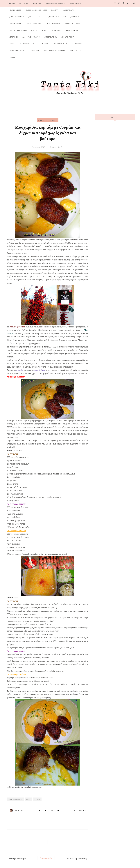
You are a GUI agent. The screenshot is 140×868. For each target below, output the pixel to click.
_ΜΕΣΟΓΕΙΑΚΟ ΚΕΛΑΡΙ (18, 30)
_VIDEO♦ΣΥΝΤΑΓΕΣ (17, 17)
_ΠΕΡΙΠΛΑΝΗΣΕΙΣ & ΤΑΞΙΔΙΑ (54, 50)
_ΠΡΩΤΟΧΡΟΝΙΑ (68, 37)
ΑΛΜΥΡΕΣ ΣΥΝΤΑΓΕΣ (48, 120)
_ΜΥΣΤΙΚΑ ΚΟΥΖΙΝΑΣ (72, 24)
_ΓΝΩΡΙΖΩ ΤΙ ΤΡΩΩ (52, 24)
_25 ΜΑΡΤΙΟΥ (77, 44)
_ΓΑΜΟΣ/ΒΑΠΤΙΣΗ (72, 30)
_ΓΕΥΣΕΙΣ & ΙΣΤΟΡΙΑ (33, 24)
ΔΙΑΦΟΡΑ (54, 10)
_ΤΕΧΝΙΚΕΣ (75, 17)
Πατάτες (37, 799)
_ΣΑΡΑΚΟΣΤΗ (44, 44)
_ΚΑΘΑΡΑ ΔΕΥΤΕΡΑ (27, 44)
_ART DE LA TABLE (36, 17)
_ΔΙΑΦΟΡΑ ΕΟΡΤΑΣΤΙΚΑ (31, 37)
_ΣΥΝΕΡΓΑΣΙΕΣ (15, 10)
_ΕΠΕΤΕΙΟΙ (14, 37)
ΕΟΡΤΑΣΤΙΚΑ (55, 30)
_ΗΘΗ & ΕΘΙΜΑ (15, 24)
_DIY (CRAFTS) (75, 50)
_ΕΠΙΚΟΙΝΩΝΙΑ (75, 3)
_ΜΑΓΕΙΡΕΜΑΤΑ (68, 10)
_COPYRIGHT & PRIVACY (55, 3)
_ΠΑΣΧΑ (12, 44)
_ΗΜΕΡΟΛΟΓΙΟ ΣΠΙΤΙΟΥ (57, 17)
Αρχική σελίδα (46, 858)
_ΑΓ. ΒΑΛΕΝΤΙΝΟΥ (60, 44)
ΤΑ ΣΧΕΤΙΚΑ (24, 3)
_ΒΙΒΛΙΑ (12, 57)
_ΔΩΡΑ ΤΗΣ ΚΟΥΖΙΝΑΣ (18, 50)
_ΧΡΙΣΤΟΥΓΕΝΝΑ (51, 37)
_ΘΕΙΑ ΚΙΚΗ (37, 3)
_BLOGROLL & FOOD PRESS (36, 10)
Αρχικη (12, 3)
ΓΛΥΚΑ (44, 30)
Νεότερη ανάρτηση (17, 859)
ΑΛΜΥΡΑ (34, 30)
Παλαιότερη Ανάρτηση (76, 859)
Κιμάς (28, 799)
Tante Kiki (18, 810)
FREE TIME (35, 50)
